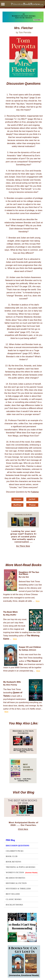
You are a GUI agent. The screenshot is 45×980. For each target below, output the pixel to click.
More (38, 601)
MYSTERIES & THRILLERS (18, 889)
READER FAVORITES (15, 878)
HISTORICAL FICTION (16, 883)
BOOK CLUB (12, 856)
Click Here (23, 829)
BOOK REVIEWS (13, 862)
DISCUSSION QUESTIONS (17, 846)
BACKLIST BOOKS (14, 905)
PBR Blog (10, 840)
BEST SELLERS (13, 894)
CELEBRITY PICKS (15, 851)
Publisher (35, 492)
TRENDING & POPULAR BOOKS (21, 867)
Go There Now (23, 546)
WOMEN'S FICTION (22, 872)
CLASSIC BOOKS (14, 899)
